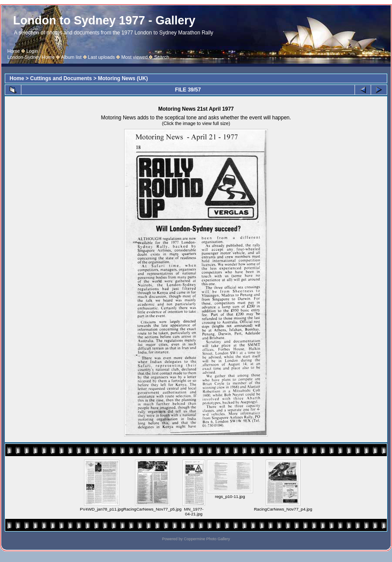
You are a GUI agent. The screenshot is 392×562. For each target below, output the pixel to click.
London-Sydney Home (31, 57)
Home (14, 51)
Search (162, 57)
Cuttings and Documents (61, 78)
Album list (71, 57)
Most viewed (134, 57)
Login (32, 51)
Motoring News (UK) (123, 78)
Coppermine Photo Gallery (207, 539)
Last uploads (101, 57)
